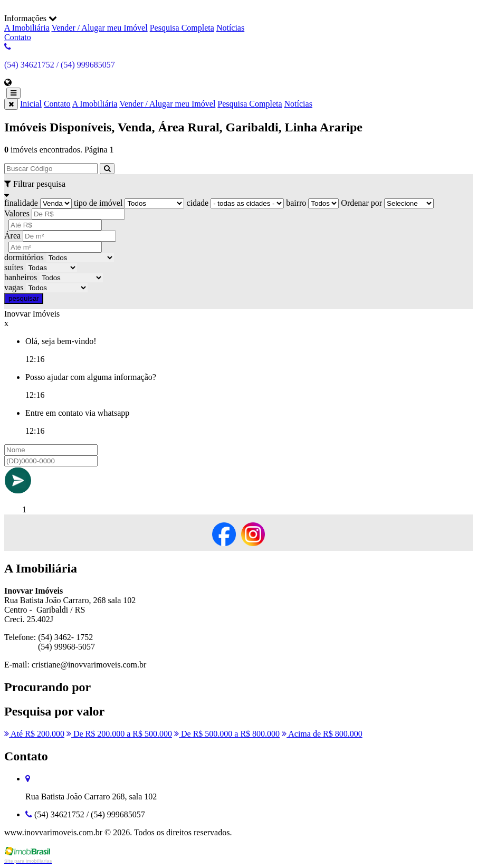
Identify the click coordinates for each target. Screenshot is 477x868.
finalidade (21, 203)
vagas (14, 287)
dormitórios (24, 257)
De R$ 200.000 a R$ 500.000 (119, 734)
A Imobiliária (27, 28)
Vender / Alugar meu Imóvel (99, 28)
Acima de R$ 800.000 (322, 734)
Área (12, 236)
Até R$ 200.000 (34, 734)
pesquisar (24, 298)
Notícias (230, 28)
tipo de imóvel (98, 203)
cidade (197, 203)
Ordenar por (361, 203)
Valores (17, 213)
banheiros (21, 277)
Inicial (31, 104)
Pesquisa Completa (182, 28)
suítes (14, 267)
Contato (18, 37)
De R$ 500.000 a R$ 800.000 (227, 734)
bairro (296, 203)
